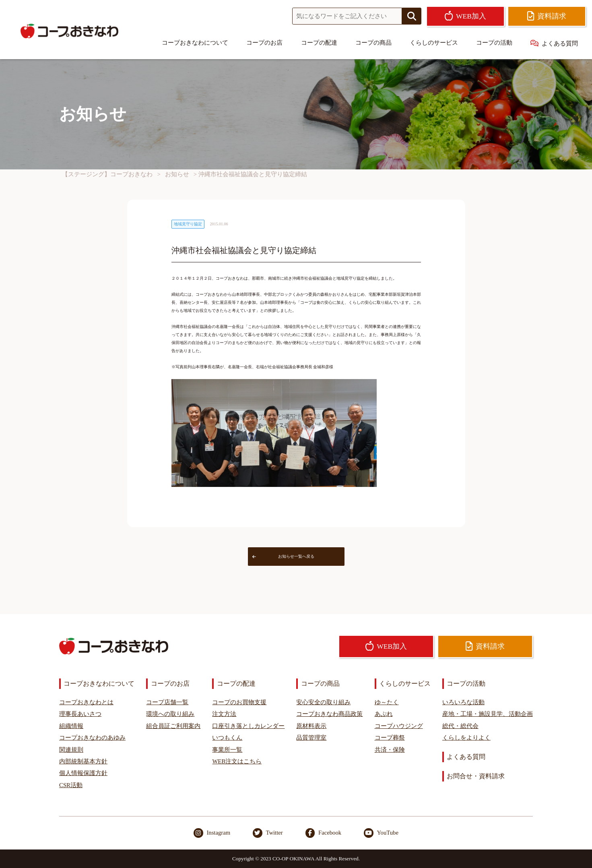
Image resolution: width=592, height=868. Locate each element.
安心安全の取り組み (323, 702)
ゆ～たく (387, 702)
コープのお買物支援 (239, 702)
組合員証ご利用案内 (173, 726)
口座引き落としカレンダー (248, 726)
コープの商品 (373, 43)
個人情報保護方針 (83, 773)
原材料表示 (311, 726)
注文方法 (224, 714)
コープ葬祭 (390, 738)
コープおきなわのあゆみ (92, 738)
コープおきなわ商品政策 (329, 714)
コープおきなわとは (86, 702)
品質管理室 (311, 738)
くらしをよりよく (466, 738)
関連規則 (71, 750)
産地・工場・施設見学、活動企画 (488, 714)
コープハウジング (399, 726)
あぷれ (384, 714)
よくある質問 (554, 43)
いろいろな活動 (463, 702)
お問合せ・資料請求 (476, 776)
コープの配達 (319, 43)
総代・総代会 (460, 726)
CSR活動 (71, 785)
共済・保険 (390, 750)
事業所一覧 (227, 750)
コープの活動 (494, 43)
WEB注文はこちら (237, 761)
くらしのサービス (434, 43)
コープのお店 (264, 43)
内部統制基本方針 (83, 761)
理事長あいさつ (80, 714)
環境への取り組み (170, 714)
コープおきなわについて (195, 43)
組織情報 (71, 726)
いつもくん (227, 738)
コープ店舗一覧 (167, 702)
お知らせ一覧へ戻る (283, 556)
